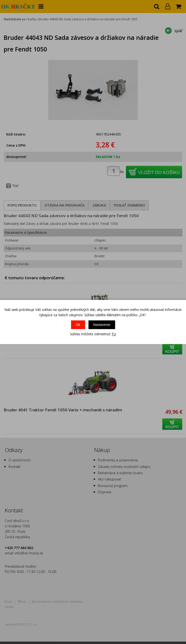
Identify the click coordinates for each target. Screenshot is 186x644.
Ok (78, 325)
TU (114, 334)
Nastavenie (102, 325)
